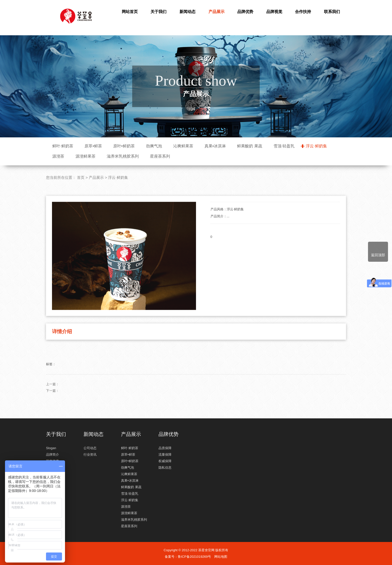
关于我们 (158, 12)
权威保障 (165, 461)
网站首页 (130, 12)
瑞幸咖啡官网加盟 (76, 19)
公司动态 (90, 448)
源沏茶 (58, 156)
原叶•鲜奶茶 (124, 146)
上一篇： (52, 403)
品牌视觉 (274, 12)
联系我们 (332, 12)
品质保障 (165, 448)
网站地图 (221, 557)
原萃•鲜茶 (93, 146)
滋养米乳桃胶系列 (123, 156)
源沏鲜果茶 (85, 156)
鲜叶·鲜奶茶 (63, 146)
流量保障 (165, 455)
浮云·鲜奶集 (316, 146)
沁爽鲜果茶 (183, 146)
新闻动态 (187, 12)
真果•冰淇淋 (215, 146)
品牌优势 (245, 12)
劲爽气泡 (154, 146)
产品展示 (216, 12)
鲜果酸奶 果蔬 (249, 146)
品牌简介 (52, 455)
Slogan (51, 448)
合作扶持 (303, 12)
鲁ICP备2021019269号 (194, 557)
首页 (81, 197)
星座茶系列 (160, 156)
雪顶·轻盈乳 (284, 146)
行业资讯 (90, 455)
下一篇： (52, 410)
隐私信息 (165, 468)
